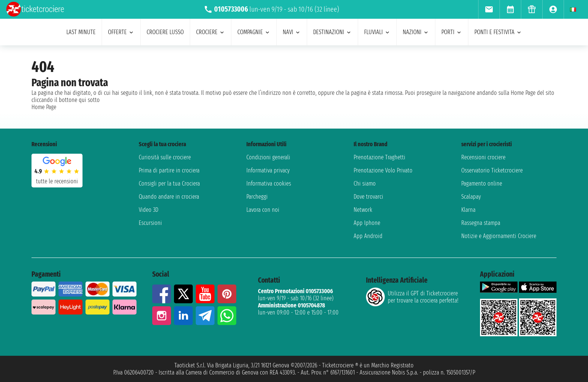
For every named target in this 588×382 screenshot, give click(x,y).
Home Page (44, 107)
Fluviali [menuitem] (377, 32)
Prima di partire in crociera (169, 170)
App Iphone (367, 223)
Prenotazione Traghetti (379, 157)
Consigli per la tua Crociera (169, 184)
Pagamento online (482, 184)
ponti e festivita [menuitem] (498, 32)
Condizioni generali (268, 157)
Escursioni (150, 223)
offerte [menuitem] (121, 32)
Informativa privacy (268, 170)
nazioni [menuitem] (416, 32)
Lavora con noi (263, 210)
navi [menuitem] (292, 32)
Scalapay (471, 197)
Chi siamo (365, 184)
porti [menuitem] (452, 32)
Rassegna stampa (481, 223)
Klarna (468, 210)
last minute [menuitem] (81, 32)
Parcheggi (257, 197)
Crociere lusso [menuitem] (165, 32)
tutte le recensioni (57, 181)
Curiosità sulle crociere (165, 157)
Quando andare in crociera (169, 197)
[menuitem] (489, 9)
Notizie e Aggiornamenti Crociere (499, 236)
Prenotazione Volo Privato (383, 170)
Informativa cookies (269, 184)
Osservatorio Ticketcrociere (492, 170)
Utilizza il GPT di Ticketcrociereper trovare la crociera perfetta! (412, 297)
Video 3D (148, 210)
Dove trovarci (368, 197)
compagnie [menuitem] (254, 32)
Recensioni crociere (483, 157)
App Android (368, 236)
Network (363, 210)
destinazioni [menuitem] (332, 32)
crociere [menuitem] (211, 32)
